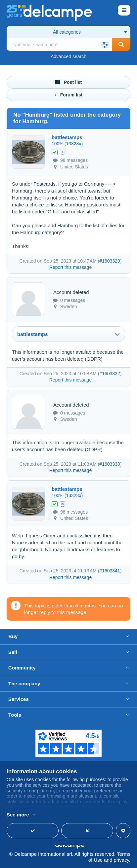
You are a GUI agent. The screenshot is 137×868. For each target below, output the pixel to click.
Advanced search (68, 56)
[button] (105, 45)
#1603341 (110, 571)
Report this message (70, 267)
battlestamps (67, 137)
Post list (68, 82)
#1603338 (110, 464)
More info (17, 815)
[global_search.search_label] (59, 45)
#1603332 (110, 374)
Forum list (69, 95)
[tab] (68, 334)
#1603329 (110, 261)
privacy (121, 860)
